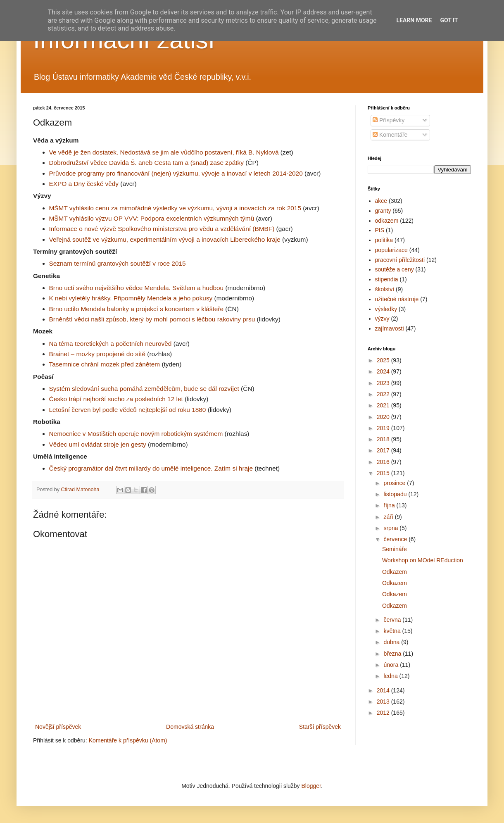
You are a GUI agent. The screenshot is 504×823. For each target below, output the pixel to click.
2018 (384, 439)
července (396, 539)
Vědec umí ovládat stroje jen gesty (98, 444)
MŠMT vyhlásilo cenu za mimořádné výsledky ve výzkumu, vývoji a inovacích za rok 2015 (175, 208)
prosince (395, 483)
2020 (384, 417)
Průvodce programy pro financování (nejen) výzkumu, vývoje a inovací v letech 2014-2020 (176, 173)
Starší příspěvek (320, 727)
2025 (384, 360)
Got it (449, 20)
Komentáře (390, 135)
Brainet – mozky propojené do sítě (97, 354)
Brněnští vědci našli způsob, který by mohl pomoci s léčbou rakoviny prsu (152, 319)
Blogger (311, 786)
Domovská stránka (190, 727)
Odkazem (395, 572)
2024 (384, 371)
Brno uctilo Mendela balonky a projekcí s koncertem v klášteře (137, 309)
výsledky (386, 309)
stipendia (387, 279)
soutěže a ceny (395, 269)
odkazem (387, 221)
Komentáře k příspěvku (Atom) (128, 740)
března (393, 654)
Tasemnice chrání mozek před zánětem (105, 364)
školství (385, 289)
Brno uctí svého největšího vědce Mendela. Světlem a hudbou (137, 288)
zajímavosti (390, 328)
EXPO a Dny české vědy (84, 184)
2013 (384, 702)
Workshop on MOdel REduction (423, 560)
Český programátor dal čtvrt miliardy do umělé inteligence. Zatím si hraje (151, 468)
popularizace (391, 250)
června (393, 620)
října (390, 505)
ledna (391, 676)
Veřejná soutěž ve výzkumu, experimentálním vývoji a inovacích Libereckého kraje (165, 239)
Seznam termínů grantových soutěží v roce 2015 (118, 263)
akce (381, 201)
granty (383, 211)
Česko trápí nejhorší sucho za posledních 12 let (116, 399)
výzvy (382, 319)
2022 (384, 394)
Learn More (414, 20)
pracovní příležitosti (400, 260)
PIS (380, 230)
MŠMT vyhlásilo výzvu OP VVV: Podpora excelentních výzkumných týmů (152, 218)
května (393, 631)
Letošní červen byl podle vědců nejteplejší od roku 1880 (128, 410)
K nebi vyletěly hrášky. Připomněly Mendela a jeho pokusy (131, 298)
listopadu (396, 494)
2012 (384, 713)
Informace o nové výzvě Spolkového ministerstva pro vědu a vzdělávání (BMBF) (162, 229)
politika (384, 240)
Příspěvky (389, 120)
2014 (384, 690)
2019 (384, 428)
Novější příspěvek (58, 727)
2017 (384, 450)
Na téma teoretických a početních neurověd (111, 344)
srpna (391, 528)
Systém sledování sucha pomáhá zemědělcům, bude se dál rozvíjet (144, 389)
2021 (384, 405)
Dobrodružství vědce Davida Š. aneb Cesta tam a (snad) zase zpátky (146, 163)
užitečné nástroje (397, 299)
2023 (384, 383)
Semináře (395, 549)
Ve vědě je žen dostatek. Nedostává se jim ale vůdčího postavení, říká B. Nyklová (164, 152)
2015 (384, 473)
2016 (384, 462)
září (389, 517)
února (392, 665)
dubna (392, 642)
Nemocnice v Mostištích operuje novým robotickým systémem (136, 434)
